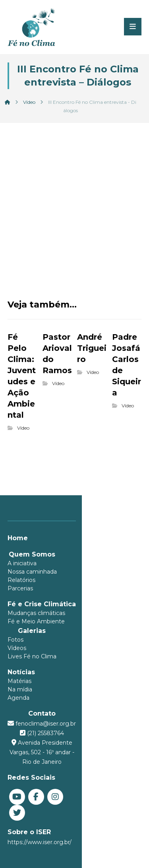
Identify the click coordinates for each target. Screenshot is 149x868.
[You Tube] (17, 787)
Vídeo (23, 428)
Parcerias (20, 588)
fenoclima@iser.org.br (79, 724)
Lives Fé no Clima (32, 656)
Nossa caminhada (32, 572)
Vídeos (17, 648)
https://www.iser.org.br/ (40, 817)
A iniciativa (22, 563)
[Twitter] (74, 787)
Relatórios (21, 580)
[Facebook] (36, 787)
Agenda (18, 698)
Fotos (15, 640)
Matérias (19, 681)
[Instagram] (55, 787)
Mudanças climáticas (36, 613)
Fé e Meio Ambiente (36, 621)
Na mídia (20, 689)
